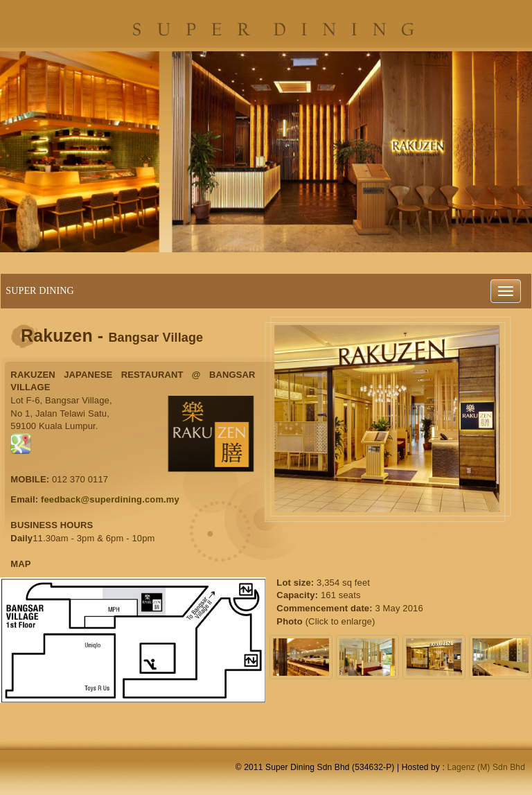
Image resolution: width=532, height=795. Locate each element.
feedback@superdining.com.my (110, 499)
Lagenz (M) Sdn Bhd (486, 767)
